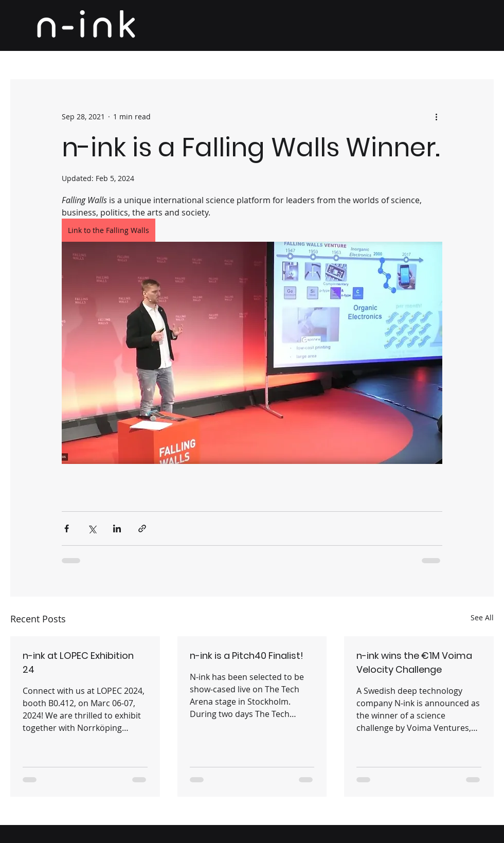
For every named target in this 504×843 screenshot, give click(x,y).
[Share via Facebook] (67, 528)
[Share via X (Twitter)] (92, 528)
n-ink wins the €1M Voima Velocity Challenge (414, 662)
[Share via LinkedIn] (117, 528)
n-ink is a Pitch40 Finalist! (247, 656)
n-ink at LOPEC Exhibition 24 (78, 662)
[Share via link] (142, 528)
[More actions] (436, 116)
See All (482, 617)
